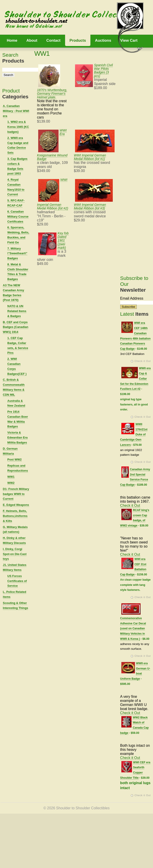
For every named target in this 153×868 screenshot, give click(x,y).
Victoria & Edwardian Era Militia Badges (18, 438)
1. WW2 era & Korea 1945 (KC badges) (18, 127)
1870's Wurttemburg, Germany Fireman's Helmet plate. (52, 94)
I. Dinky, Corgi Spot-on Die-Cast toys (15, 554)
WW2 (11, 483)
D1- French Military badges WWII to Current (16, 494)
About (32, 40)
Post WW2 (15, 459)
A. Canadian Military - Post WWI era (16, 111)
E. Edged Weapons (16, 505)
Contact (53, 40)
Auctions (103, 40)
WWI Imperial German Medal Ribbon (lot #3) (90, 206)
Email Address (132, 298)
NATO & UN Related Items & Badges (17, 311)
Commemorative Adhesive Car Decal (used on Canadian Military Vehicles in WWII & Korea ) (133, 629)
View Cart (129, 40)
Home (12, 40)
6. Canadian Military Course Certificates (18, 217)
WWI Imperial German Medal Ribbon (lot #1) (90, 157)
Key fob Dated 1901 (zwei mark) (63, 240)
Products (78, 40)
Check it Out (143, 361)
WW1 (11, 477)
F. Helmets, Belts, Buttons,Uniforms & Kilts (15, 516)
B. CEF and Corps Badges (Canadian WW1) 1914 (16, 327)
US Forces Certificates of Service (17, 581)
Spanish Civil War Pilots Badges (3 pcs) (103, 70)
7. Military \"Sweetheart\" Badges (17, 253)
